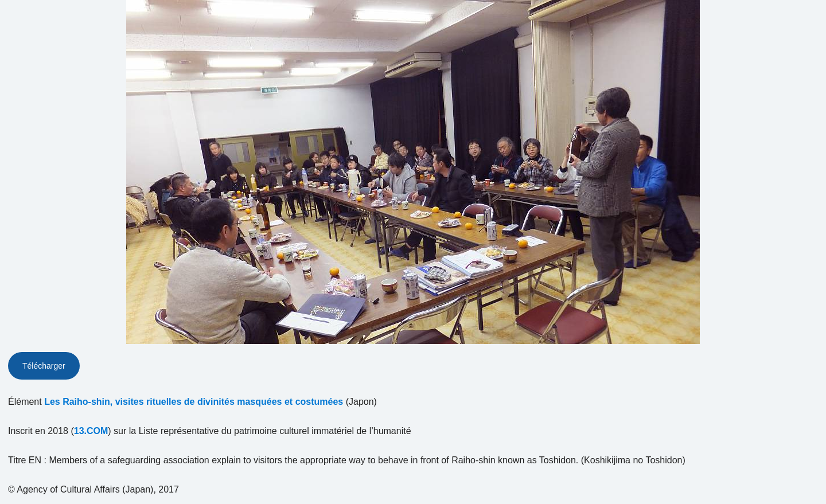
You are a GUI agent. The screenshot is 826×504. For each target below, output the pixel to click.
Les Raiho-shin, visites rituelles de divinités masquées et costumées (194, 402)
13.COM (91, 431)
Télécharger (44, 366)
